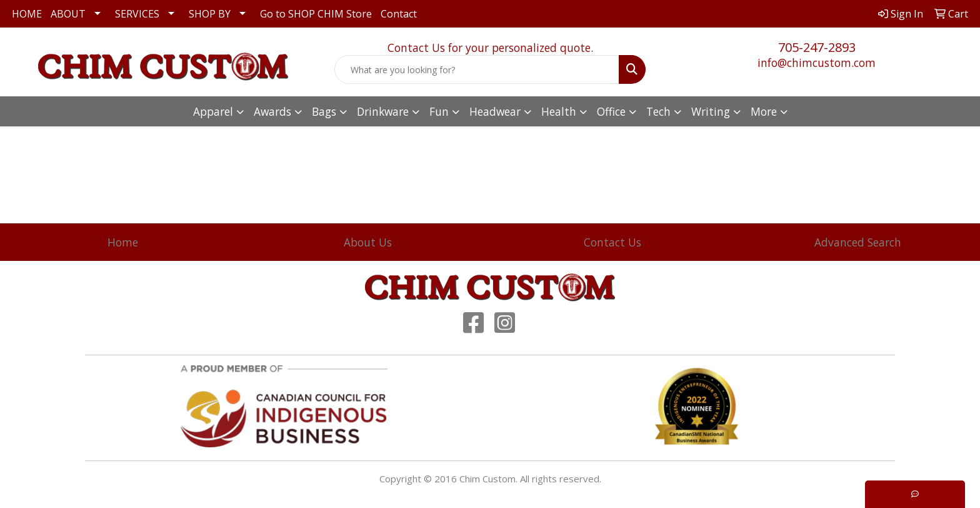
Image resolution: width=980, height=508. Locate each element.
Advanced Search (858, 242)
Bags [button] (324, 111)
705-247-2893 (817, 47)
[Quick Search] (477, 69)
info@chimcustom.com (817, 63)
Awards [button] (272, 111)
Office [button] (611, 111)
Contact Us (612, 242)
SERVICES (137, 14)
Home (123, 242)
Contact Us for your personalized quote (489, 48)
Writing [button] (711, 111)
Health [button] (559, 111)
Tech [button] (658, 111)
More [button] (764, 111)
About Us (368, 242)
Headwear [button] (495, 111)
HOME (27, 14)
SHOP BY (210, 14)
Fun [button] (439, 111)
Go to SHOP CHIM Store (316, 14)
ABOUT (68, 14)
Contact (399, 14)
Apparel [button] (213, 111)
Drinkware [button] (383, 111)
